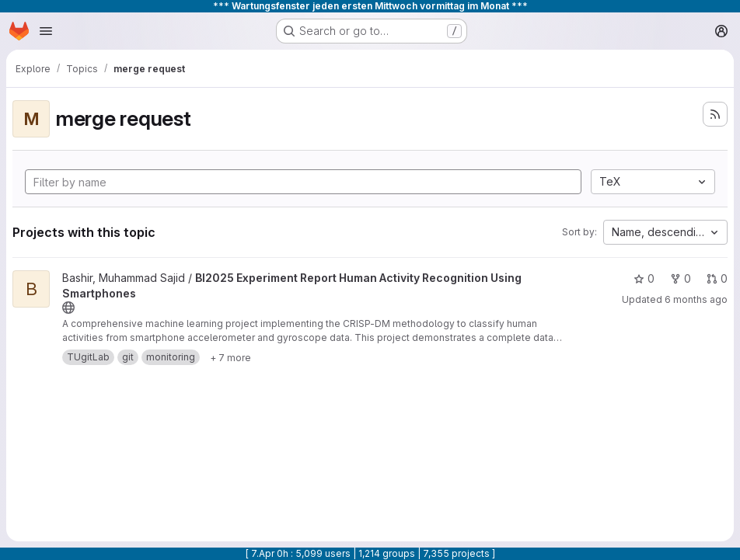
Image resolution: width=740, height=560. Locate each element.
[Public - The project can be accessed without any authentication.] (68, 308)
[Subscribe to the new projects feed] (715, 114)
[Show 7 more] (230, 357)
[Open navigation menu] (46, 31)
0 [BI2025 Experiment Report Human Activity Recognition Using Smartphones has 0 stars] (644, 278)
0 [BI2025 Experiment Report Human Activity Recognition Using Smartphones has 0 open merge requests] (717, 278)
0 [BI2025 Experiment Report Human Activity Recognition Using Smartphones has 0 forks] (681, 278)
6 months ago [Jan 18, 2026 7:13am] (696, 299)
